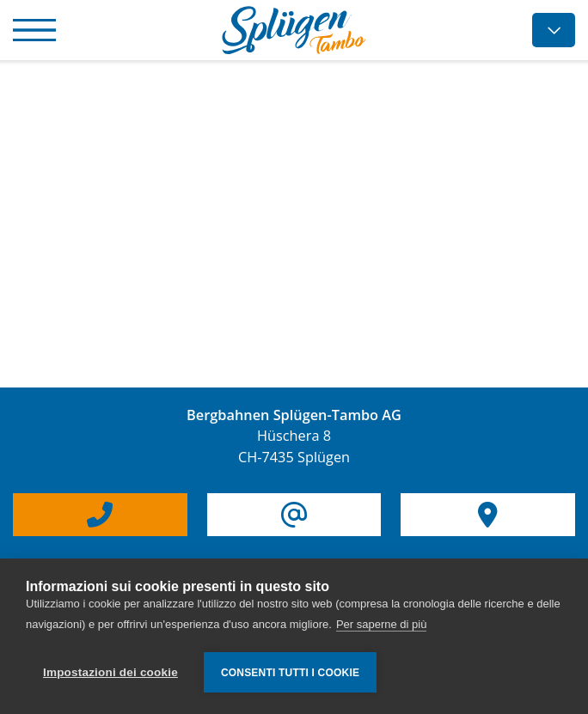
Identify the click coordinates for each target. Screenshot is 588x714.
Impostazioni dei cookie (110, 672)
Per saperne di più (382, 624)
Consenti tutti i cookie (290, 673)
